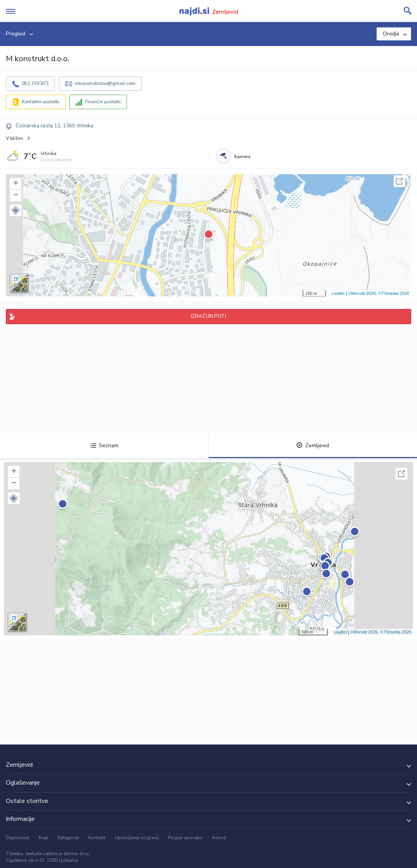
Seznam (104, 445)
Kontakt (97, 838)
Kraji (43, 838)
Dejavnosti (18, 838)
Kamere (242, 157)
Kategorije (68, 838)
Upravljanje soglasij (137, 838)
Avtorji (219, 838)
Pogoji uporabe (185, 838)
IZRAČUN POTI (208, 316)
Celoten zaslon (399, 181)
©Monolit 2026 (362, 293)
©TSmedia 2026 (394, 293)
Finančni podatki (103, 102)
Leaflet (338, 293)
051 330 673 (35, 83)
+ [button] (16, 184)
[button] (16, 210)
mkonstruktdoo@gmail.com (105, 83)
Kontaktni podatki (41, 102)
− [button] (16, 196)
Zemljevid (313, 445)
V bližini (14, 138)
